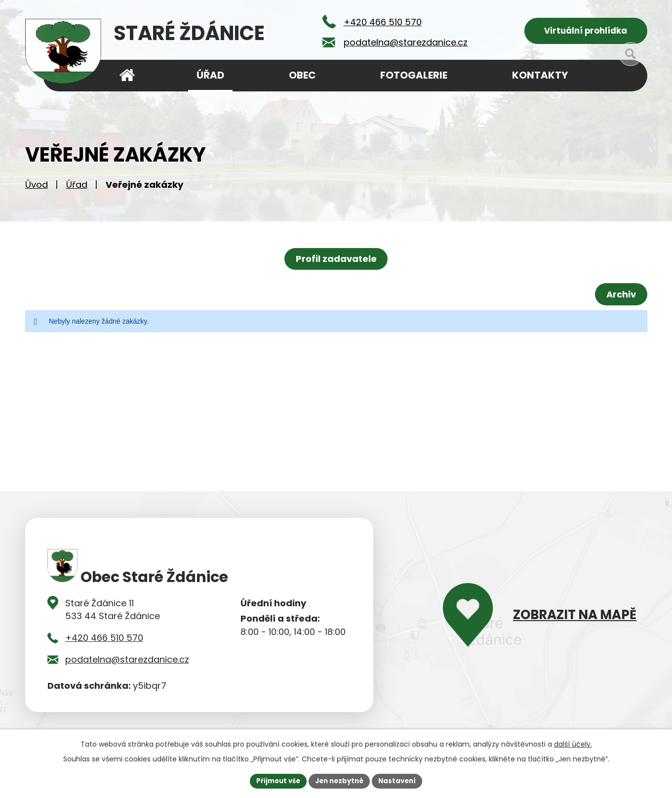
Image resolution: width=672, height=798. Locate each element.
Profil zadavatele (336, 262)
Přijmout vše (275, 780)
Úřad (77, 188)
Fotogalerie (414, 75)
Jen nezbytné (340, 780)
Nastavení (401, 780)
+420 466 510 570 (104, 641)
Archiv (619, 298)
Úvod (37, 188)
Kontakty (540, 75)
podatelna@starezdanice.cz (127, 663)
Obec (302, 75)
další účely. (573, 743)
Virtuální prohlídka (586, 32)
